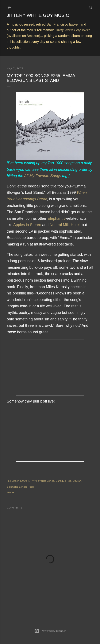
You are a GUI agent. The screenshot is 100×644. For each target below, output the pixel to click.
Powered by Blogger (50, 631)
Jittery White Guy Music (38, 15)
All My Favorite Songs (43, 176)
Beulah (77, 481)
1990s (23, 481)
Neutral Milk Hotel (65, 225)
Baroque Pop (64, 481)
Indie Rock (28, 487)
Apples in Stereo (27, 225)
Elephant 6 (57, 218)
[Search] (91, 7)
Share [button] (10, 492)
